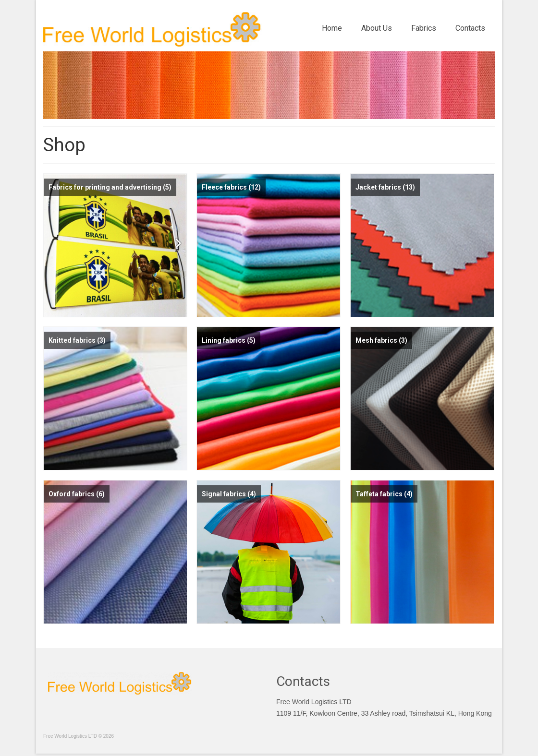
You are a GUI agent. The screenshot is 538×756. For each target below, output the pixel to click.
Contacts (470, 28)
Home (332, 28)
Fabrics (424, 28)
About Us (377, 28)
